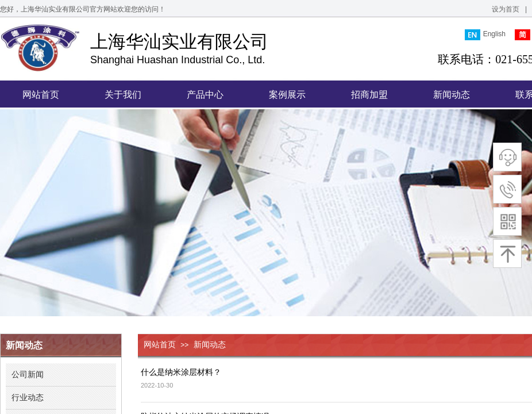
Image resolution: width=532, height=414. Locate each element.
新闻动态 (210, 345)
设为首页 (506, 9)
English (485, 35)
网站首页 (160, 345)
